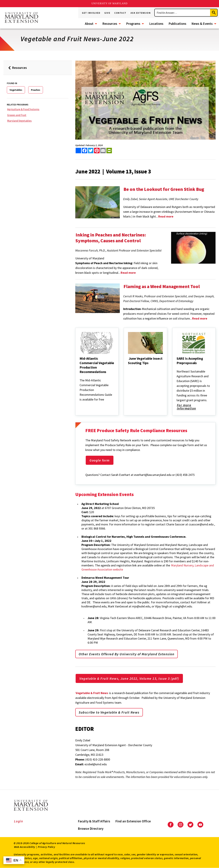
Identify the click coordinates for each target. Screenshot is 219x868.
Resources (110, 24)
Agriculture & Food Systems (23, 109)
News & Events (202, 24)
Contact (120, 13)
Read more (128, 273)
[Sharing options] (78, 151)
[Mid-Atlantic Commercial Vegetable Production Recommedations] (80, 376)
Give (107, 13)
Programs (133, 24)
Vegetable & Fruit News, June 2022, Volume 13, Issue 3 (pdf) (129, 678)
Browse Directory (91, 829)
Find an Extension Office (133, 821)
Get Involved (91, 13)
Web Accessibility (25, 847)
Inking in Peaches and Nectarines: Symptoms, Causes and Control (111, 238)
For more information (192, 407)
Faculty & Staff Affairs (94, 821)
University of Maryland (110, 4)
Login (19, 821)
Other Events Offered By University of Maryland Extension (127, 654)
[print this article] (109, 151)
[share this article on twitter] (91, 151)
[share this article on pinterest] (97, 151)
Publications (177, 24)
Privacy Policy (46, 847)
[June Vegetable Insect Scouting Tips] (128, 368)
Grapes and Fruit (17, 115)
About (89, 24)
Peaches (36, 90)
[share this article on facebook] (85, 151)
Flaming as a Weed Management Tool (162, 286)
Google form (100, 460)
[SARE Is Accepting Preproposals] (177, 368)
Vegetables (16, 90)
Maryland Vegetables (19, 121)
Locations (156, 24)
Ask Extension (141, 13)
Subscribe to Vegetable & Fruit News (109, 712)
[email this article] (103, 151)
